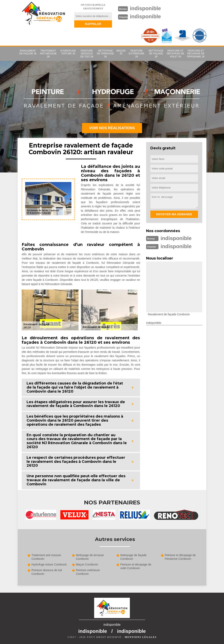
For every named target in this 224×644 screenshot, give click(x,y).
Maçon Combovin (87, 564)
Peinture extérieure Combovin (88, 572)
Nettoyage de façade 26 (156, 54)
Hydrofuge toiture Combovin (49, 564)
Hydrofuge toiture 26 (68, 52)
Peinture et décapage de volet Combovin (136, 566)
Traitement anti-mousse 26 (48, 54)
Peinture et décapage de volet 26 (176, 54)
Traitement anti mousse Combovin (46, 557)
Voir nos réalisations (112, 128)
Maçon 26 (121, 52)
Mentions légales (141, 637)
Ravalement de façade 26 (28, 52)
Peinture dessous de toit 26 (87, 54)
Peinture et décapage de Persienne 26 (196, 54)
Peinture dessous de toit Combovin (47, 572)
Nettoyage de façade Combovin (133, 557)
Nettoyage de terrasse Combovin (90, 557)
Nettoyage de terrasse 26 (105, 54)
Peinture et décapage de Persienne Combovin (180, 557)
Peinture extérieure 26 (137, 54)
